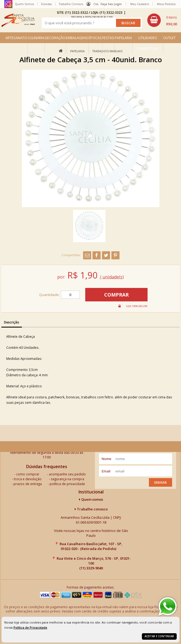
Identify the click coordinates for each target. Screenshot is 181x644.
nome (107, 459)
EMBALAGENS (77, 38)
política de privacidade (67, 484)
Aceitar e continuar (159, 636)
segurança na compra (67, 479)
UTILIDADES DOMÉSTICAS (148, 43)
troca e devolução (28, 479)
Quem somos (91, 499)
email (106, 471)
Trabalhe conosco (91, 509)
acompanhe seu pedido (67, 474)
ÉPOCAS (95, 38)
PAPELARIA (123, 38)
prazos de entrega (28, 484)
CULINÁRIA (36, 38)
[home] (18, 20)
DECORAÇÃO (55, 38)
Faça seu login (111, 4)
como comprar (28, 474)
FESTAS (108, 38)
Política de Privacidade (30, 627)
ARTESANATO (16, 38)
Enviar (160, 482)
